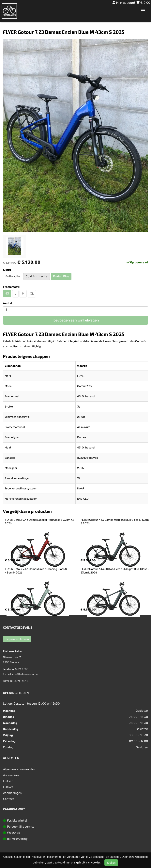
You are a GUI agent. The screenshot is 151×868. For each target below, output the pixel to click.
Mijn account (124, 3)
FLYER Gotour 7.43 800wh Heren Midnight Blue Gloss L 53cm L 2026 (115, 571)
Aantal (8, 303)
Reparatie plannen (17, 639)
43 (7, 294)
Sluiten (111, 863)
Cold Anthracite (37, 276)
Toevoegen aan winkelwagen (75, 320)
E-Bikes (8, 787)
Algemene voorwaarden (19, 769)
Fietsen (8, 781)
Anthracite (13, 276)
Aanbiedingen (12, 793)
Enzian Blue (61, 276)
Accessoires (11, 775)
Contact (8, 799)
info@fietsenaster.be (25, 674)
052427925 (22, 669)
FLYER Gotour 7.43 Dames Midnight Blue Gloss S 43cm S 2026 (115, 522)
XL (32, 294)
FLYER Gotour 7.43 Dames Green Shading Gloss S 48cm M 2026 (36, 571)
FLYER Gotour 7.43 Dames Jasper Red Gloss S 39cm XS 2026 (40, 522)
